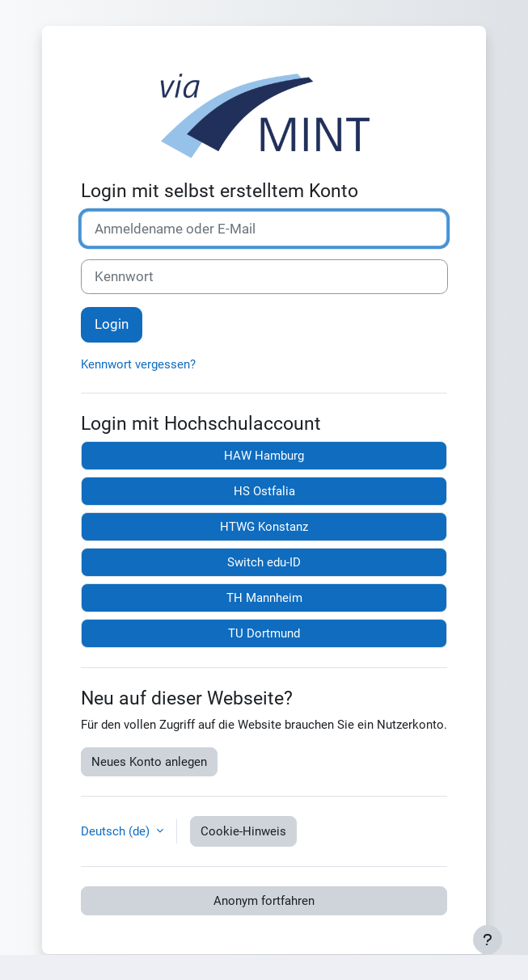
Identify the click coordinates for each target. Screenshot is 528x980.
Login (112, 324)
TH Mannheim (264, 598)
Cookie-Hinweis (243, 831)
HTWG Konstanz (264, 527)
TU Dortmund (264, 633)
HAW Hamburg (264, 456)
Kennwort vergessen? (138, 364)
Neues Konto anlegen (149, 762)
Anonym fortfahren (264, 901)
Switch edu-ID (264, 562)
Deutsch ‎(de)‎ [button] (117, 831)
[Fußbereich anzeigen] (488, 940)
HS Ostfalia (264, 491)
